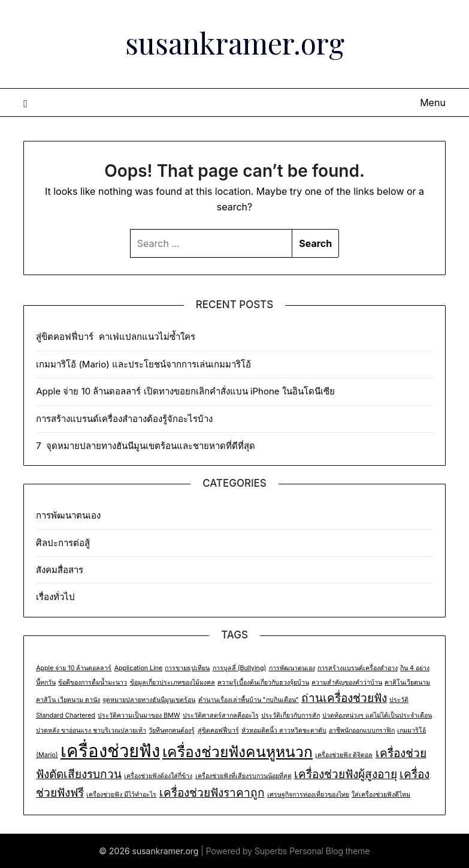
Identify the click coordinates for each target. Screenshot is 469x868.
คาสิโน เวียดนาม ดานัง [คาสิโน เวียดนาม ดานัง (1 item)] (68, 700)
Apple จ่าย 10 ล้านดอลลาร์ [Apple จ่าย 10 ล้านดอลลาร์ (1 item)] (74, 668)
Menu (433, 103)
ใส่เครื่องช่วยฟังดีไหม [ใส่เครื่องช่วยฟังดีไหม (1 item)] (381, 795)
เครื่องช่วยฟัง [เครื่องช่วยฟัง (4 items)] (110, 751)
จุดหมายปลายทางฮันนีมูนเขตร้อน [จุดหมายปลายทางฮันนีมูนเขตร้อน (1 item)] (149, 700)
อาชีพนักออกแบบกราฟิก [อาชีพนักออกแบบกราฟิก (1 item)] (362, 730)
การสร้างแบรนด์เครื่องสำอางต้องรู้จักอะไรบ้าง (124, 419)
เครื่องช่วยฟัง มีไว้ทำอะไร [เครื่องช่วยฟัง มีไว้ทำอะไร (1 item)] (121, 795)
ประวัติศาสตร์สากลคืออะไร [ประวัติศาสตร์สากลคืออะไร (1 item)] (221, 715)
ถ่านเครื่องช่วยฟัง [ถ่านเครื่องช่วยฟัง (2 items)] (344, 698)
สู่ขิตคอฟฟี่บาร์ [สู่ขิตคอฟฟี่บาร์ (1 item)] (218, 730)
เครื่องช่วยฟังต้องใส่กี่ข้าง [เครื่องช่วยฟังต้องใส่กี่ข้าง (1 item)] (158, 776)
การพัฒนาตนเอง (68, 515)
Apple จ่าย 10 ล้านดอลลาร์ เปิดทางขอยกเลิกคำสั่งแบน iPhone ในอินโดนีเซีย (188, 391)
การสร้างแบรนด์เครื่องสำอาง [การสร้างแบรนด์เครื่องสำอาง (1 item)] (358, 668)
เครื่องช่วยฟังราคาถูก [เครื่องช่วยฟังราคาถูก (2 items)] (212, 793)
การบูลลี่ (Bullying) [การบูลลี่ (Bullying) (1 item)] (240, 668)
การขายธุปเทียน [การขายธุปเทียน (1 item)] (187, 668)
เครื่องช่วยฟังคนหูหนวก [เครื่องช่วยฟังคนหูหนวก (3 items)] (237, 752)
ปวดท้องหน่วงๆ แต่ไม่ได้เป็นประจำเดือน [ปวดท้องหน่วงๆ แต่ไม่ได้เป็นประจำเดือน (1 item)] (377, 715)
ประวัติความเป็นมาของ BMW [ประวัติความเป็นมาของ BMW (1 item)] (139, 715)
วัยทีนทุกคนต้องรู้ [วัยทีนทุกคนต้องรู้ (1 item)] (172, 730)
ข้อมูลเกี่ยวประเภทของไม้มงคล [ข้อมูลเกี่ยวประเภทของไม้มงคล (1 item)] (173, 682)
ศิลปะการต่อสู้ (63, 543)
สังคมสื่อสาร (60, 570)
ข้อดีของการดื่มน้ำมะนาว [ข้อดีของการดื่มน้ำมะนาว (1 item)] (93, 682)
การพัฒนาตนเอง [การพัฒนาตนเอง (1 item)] (292, 668)
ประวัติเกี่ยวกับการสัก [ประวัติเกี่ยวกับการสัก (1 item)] (291, 715)
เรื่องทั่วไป (55, 597)
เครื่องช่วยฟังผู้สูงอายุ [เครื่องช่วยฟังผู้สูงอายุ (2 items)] (346, 774)
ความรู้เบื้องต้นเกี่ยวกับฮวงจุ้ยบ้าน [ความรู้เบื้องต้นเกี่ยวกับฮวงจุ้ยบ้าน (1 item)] (263, 682)
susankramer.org (235, 43)
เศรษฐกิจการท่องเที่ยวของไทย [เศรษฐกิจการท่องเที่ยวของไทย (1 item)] (308, 795)
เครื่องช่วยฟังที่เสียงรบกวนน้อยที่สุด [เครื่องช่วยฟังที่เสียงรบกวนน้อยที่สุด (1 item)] (243, 776)
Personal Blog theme (329, 851)
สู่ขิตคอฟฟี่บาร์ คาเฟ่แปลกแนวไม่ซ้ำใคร (117, 337)
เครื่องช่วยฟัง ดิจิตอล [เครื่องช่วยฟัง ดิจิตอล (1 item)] (344, 755)
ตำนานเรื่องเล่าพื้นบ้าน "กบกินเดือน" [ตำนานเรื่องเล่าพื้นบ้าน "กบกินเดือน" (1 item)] (249, 700)
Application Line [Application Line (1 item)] (139, 668)
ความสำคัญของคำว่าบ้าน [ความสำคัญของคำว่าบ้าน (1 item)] (347, 682)
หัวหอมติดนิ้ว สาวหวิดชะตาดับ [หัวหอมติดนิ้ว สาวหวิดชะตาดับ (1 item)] (284, 730)
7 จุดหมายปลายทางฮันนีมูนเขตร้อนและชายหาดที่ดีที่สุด (146, 446)
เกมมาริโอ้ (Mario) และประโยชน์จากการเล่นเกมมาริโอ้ (143, 364)
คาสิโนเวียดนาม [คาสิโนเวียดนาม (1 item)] (407, 682)
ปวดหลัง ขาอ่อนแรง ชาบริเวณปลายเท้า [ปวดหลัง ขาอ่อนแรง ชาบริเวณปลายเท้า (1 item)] (91, 730)
